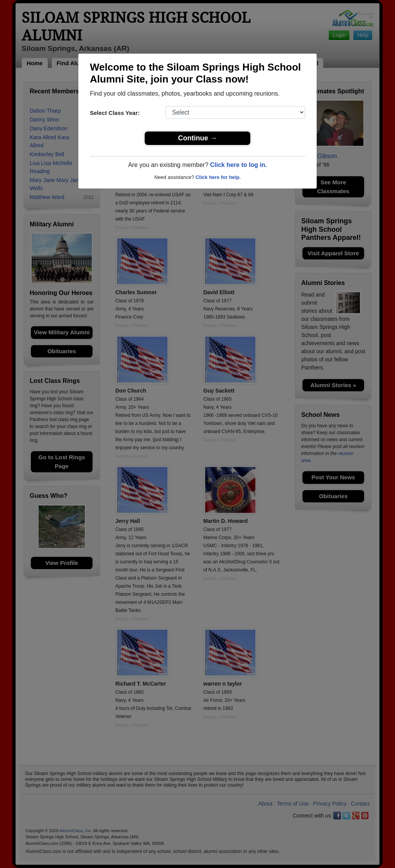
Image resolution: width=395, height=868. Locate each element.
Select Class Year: (115, 113)
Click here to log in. (238, 165)
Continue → (198, 138)
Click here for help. (218, 177)
